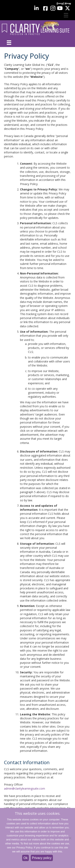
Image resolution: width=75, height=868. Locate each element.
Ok (25, 858)
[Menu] (9, 43)
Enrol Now (64, 4)
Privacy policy (42, 858)
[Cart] (66, 15)
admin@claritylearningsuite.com (24, 788)
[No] (70, 838)
